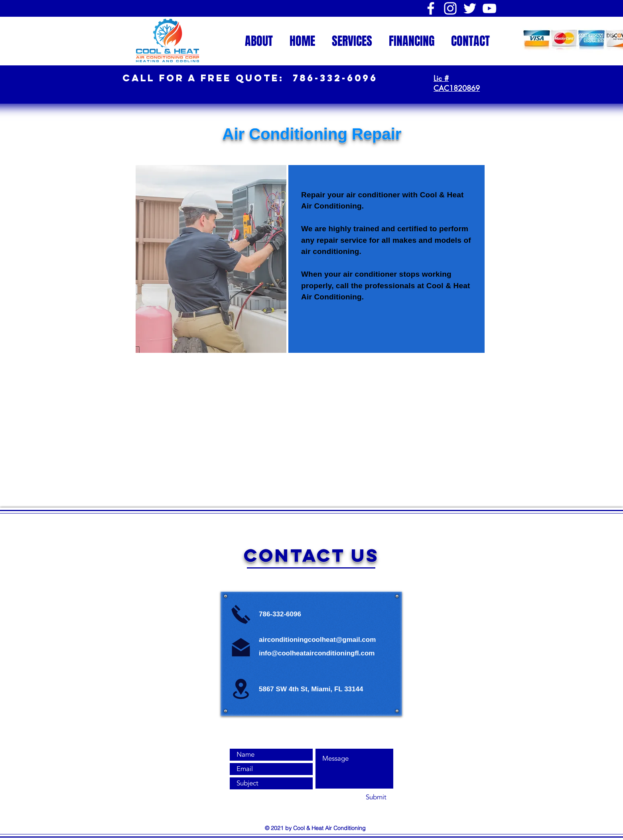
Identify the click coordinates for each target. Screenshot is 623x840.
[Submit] (376, 797)
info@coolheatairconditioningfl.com (317, 653)
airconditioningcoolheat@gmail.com (317, 640)
